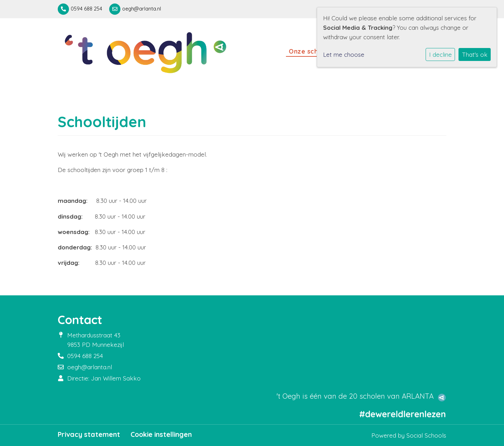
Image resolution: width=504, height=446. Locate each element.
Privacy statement (89, 434)
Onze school (309, 51)
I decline (440, 54)
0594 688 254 (86, 9)
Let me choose (344, 54)
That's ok (475, 54)
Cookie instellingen (161, 434)
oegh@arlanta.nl (142, 9)
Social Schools (426, 435)
